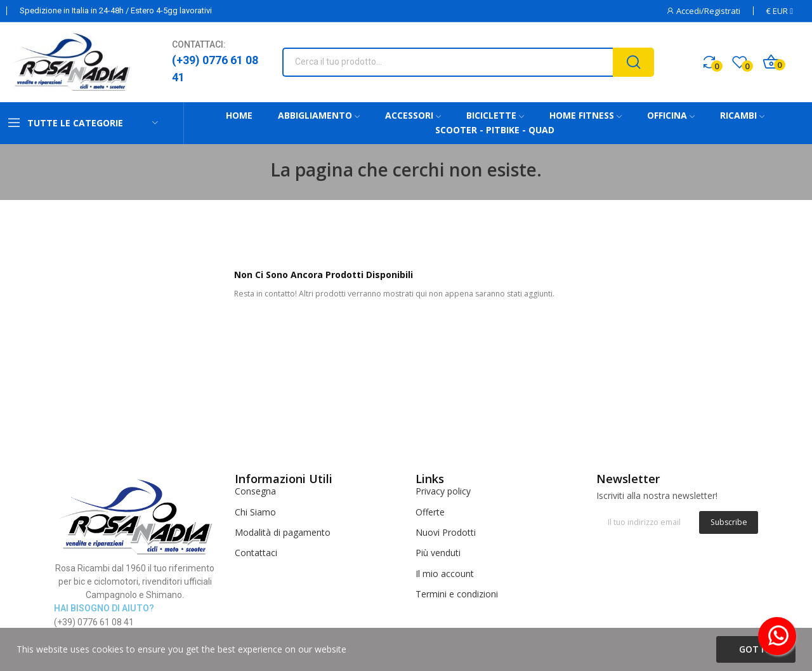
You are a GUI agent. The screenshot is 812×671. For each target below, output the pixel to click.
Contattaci (256, 553)
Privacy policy (443, 491)
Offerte (430, 512)
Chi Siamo (255, 512)
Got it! (756, 649)
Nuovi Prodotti (446, 532)
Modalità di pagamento (283, 532)
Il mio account (445, 574)
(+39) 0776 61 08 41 (215, 69)
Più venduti (438, 553)
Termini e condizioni (457, 594)
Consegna (255, 491)
